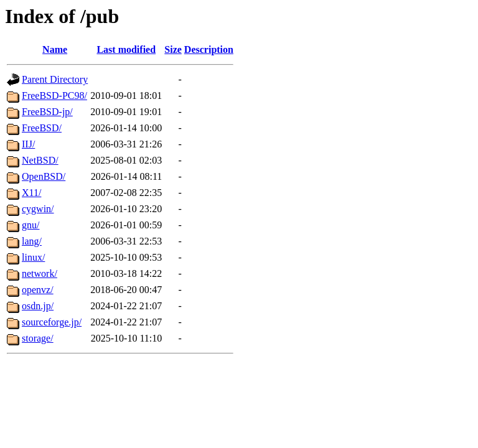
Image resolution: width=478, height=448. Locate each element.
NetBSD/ (40, 160)
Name (55, 49)
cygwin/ (38, 209)
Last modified (126, 49)
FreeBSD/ (42, 128)
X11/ (31, 193)
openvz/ (38, 290)
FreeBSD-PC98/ (54, 96)
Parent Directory (55, 79)
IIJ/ (28, 144)
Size (173, 49)
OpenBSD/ (44, 176)
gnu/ (30, 225)
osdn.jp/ (38, 306)
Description (209, 49)
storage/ (38, 338)
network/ (40, 273)
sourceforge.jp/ (52, 322)
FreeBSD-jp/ (47, 112)
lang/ (32, 241)
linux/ (33, 257)
